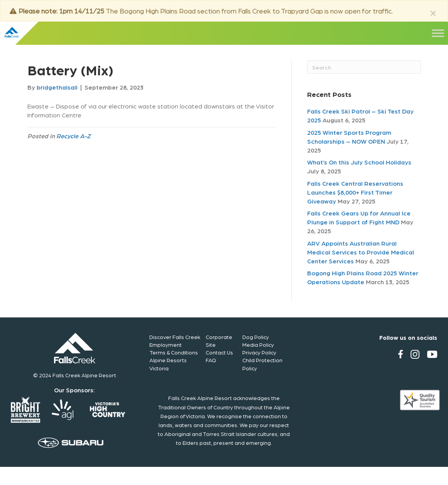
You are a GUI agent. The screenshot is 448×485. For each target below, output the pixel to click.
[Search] (364, 67)
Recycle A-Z (74, 136)
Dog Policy (256, 337)
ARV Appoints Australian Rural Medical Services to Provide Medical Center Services (361, 252)
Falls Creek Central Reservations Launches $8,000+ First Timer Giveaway (355, 192)
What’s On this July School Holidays (359, 162)
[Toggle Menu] (438, 33)
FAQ (211, 360)
